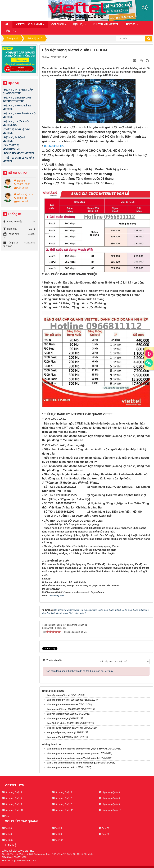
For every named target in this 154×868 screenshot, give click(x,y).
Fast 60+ (105, 834)
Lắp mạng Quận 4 (12, 798)
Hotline (21, 181)
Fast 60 (57, 834)
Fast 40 (7, 834)
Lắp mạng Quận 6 (110, 798)
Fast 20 (7, 828)
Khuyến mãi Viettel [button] (106, 24)
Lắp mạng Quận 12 (110, 810)
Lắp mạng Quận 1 (12, 792)
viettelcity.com (56, 596)
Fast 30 (104, 828)
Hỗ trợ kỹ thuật (25, 195)
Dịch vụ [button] (80, 25)
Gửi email (21, 188)
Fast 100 (57, 840)
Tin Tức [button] (132, 25)
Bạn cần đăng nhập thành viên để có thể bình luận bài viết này (80, 671)
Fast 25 (57, 828)
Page (6, 816)
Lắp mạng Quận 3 (110, 792)
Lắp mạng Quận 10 (13, 810)
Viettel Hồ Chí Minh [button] (30, 25)
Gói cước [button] (59, 25)
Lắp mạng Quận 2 (62, 792)
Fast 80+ (7, 840)
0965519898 (22, 184)
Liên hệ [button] (10, 32)
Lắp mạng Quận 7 (12, 804)
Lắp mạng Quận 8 (62, 804)
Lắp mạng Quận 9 (110, 804)
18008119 (21, 198)
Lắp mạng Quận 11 (63, 810)
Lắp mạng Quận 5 (62, 798)
